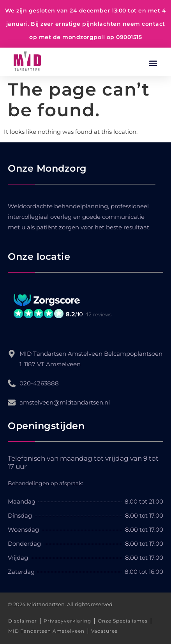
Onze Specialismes (123, 621)
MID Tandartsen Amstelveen (46, 631)
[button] (153, 63)
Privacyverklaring (67, 621)
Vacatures (104, 631)
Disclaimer (23, 621)
